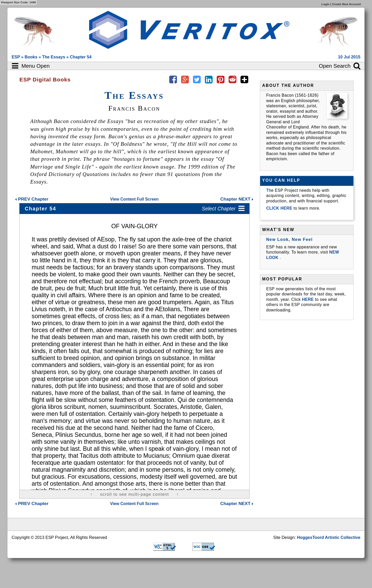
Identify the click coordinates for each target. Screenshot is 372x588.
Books (32, 57)
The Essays (54, 57)
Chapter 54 (81, 57)
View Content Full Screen (134, 199)
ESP (16, 57)
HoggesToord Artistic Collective (329, 537)
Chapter (32, 199)
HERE (308, 299)
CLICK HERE (280, 208)
